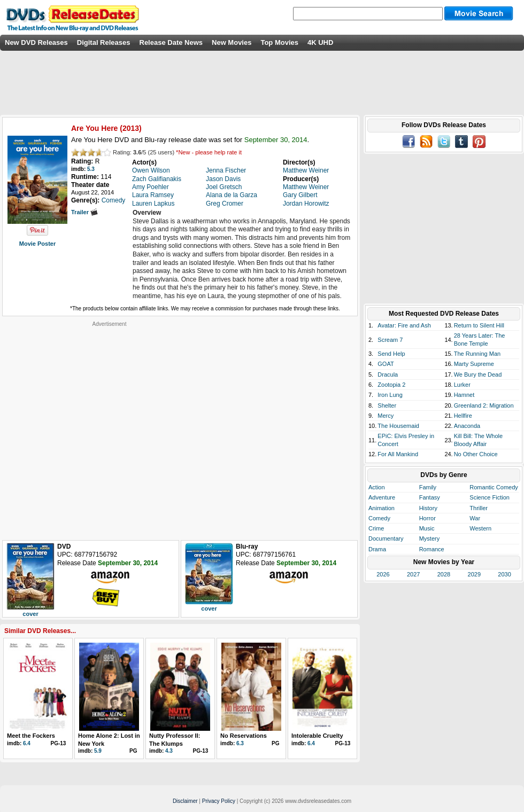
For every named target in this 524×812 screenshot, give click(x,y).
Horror (427, 518)
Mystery (430, 538)
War (475, 518)
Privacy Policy (219, 801)
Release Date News (171, 42)
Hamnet (464, 395)
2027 (413, 574)
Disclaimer (185, 801)
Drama (377, 549)
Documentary (386, 538)
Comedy (379, 518)
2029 (474, 574)
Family (428, 487)
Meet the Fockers (31, 736)
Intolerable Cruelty (317, 736)
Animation (382, 508)
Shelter (387, 405)
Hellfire (463, 416)
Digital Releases (104, 42)
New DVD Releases (36, 42)
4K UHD (320, 42)
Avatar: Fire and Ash (404, 325)
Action (377, 487)
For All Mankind (398, 454)
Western (480, 528)
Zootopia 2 (391, 385)
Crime (376, 528)
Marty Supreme (474, 364)
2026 (383, 574)
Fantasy (430, 497)
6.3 (240, 743)
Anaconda (467, 426)
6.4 (27, 743)
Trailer (84, 212)
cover (30, 614)
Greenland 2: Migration (484, 405)
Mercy (386, 416)
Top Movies (279, 42)
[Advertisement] (105, 432)
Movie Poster (37, 244)
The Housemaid (398, 426)
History (428, 508)
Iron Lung (390, 395)
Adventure (382, 497)
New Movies (232, 42)
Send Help (391, 354)
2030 (504, 574)
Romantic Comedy (494, 487)
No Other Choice (476, 454)
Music (427, 528)
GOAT (386, 364)
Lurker (462, 385)
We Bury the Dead (478, 374)
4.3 (169, 751)
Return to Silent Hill (479, 325)
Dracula (388, 374)
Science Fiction (490, 497)
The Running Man (477, 354)
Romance (432, 549)
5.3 (91, 169)
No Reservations (244, 736)
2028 (444, 574)
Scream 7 (390, 340)
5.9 (98, 751)
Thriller (479, 508)
